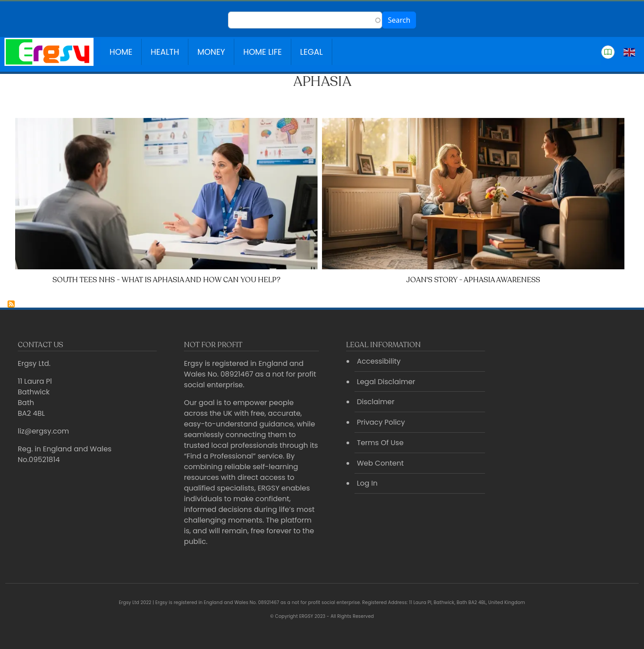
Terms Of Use (380, 443)
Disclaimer (375, 402)
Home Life (263, 52)
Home (121, 52)
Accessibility (379, 361)
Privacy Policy (381, 422)
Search (399, 20)
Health (165, 52)
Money (211, 52)
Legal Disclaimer (386, 382)
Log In (367, 483)
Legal (312, 52)
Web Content (380, 463)
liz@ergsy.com (43, 431)
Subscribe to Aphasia (11, 304)
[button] (608, 52)
